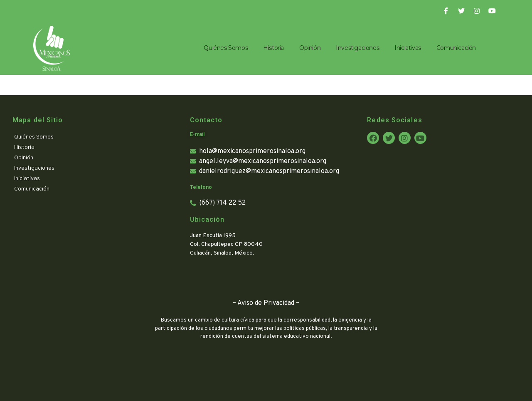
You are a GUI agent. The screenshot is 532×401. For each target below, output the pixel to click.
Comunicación (456, 48)
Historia (273, 48)
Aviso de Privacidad (266, 303)
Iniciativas (408, 48)
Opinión (310, 48)
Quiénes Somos (226, 48)
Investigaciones (357, 48)
